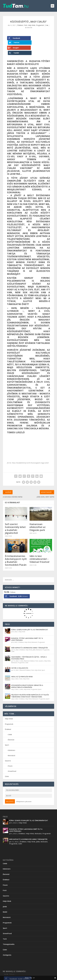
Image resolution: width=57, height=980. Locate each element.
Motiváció (34, 633)
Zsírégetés (7, 945)
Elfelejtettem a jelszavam (24, 792)
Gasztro (41, 651)
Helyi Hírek (32, 25)
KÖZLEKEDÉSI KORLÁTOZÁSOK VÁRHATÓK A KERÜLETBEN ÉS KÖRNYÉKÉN (27, 677)
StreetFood (12, 762)
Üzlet (13, 642)
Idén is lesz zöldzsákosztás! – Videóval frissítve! (39, 549)
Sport (43, 661)
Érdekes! (20, 25)
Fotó (26, 25)
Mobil (5, 902)
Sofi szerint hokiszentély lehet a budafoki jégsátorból (15, 519)
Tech (5, 929)
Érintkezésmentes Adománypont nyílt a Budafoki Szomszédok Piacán (16, 551)
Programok (40, 25)
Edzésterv (12, 741)
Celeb (22, 651)
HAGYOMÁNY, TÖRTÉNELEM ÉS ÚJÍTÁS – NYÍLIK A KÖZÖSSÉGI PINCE (29, 648)
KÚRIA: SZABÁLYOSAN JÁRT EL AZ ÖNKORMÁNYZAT (30, 620)
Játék (34, 640)
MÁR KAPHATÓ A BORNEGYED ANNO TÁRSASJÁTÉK (30, 638)
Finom (10, 756)
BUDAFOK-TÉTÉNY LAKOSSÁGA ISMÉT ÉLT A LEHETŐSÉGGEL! (27, 630)
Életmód (26, 651)
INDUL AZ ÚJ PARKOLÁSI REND (22, 667)
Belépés (10, 792)
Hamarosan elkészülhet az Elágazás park (38, 518)
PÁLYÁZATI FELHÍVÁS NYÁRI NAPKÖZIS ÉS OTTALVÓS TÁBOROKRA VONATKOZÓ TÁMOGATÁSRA (30, 686)
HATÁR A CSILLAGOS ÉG (20, 658)
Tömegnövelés (9, 935)
